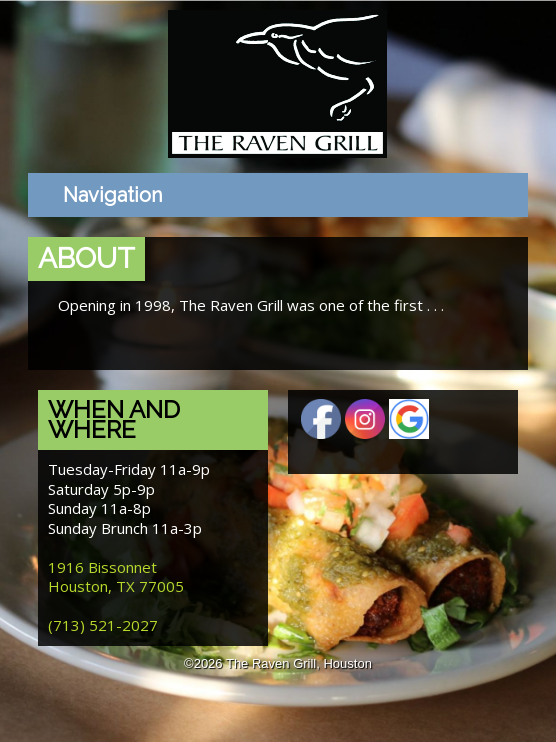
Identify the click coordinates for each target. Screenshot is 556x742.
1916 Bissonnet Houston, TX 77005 (116, 577)
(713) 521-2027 (103, 625)
